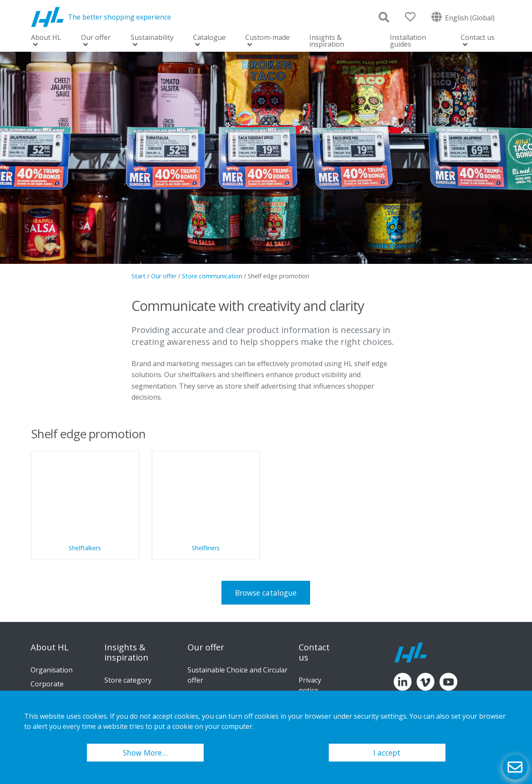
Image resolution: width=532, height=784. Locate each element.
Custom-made (267, 38)
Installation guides (408, 41)
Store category (128, 680)
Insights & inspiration (327, 41)
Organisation (52, 670)
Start (139, 276)
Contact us (478, 38)
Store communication (212, 276)
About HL (46, 38)
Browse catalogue (266, 593)
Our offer (96, 38)
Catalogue (209, 38)
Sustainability (152, 38)
